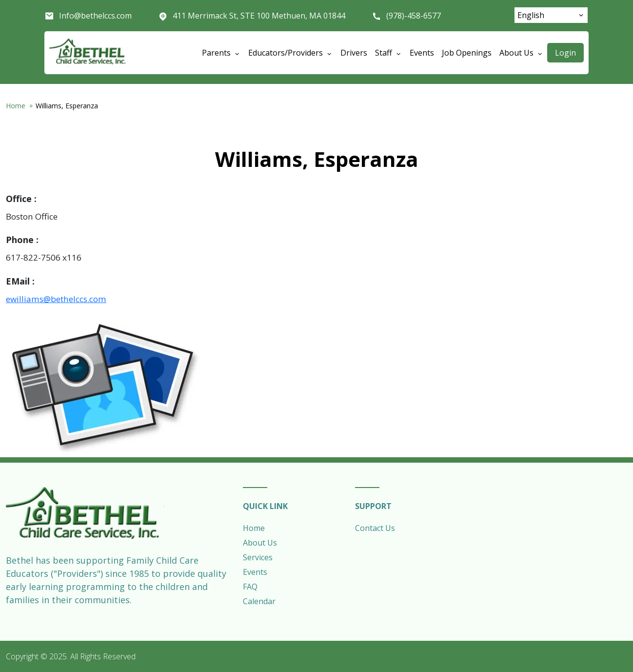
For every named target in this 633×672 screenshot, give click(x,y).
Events (422, 53)
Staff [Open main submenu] (388, 53)
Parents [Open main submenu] (221, 53)
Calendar (259, 601)
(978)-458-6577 (414, 16)
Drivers (354, 53)
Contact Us (375, 528)
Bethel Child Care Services (89, 53)
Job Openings (467, 53)
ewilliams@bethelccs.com (56, 299)
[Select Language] (551, 15)
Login (565, 53)
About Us (260, 543)
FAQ (250, 587)
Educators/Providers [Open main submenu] (290, 53)
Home (16, 106)
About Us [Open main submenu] (521, 53)
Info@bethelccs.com (95, 16)
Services (258, 557)
